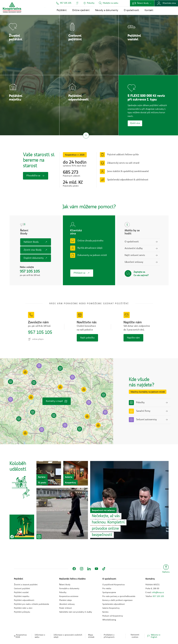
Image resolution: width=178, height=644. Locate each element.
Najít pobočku (87, 338)
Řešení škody (142, 3)
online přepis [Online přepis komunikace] (36, 339)
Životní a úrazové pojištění (26, 585)
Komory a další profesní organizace (117, 600)
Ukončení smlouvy (67, 604)
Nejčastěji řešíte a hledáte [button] (72, 579)
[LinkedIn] (89, 569)
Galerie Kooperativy (111, 608)
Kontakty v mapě (57, 401)
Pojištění (62, 10)
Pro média (107, 589)
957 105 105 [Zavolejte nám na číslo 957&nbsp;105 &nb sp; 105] (40, 333)
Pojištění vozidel (21, 592)
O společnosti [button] (109, 579)
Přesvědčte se (36, 176)
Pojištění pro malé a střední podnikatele (32, 604)
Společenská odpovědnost (114, 604)
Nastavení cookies (135, 636)
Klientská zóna (166, 3)
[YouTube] (96, 569)
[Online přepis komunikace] (77, 3)
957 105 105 (64, 3)
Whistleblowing (109, 620)
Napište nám (133, 338)
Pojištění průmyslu (22, 612)
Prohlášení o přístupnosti (109, 636)
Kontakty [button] (150, 579)
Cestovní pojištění (22, 589)
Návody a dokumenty (107, 10)
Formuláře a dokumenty (69, 589)
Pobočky (63, 592)
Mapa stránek (91, 636)
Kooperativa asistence (69, 596)
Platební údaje (65, 600)
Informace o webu (40, 636)
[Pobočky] (89, 3)
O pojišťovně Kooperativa (114, 585)
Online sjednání (81, 10)
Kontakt (149, 10)
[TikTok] (104, 569)
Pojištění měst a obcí (23, 608)
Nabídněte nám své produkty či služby (76, 612)
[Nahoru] (166, 569)
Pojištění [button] (19, 579)
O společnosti (131, 10)
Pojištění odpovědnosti (24, 600)
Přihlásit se (82, 273)
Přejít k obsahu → (45, 7)
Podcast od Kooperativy (113, 616)
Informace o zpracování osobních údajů (68, 636)
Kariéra (105, 612)
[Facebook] (74, 569)
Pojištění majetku (22, 596)
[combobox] (115, 3)
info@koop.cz (158, 592)
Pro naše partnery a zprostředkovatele (119, 596)
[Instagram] (82, 569)
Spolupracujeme (109, 592)
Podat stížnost (66, 608)
